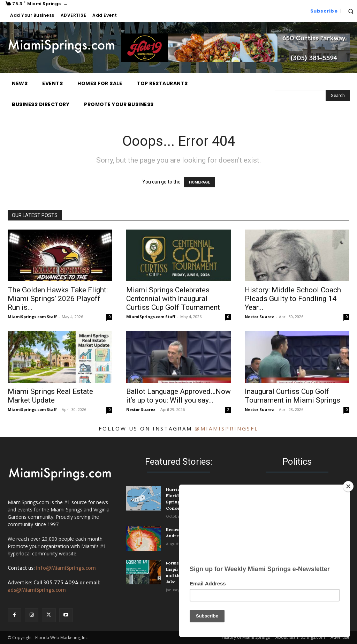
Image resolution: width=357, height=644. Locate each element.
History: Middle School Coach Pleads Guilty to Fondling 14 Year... (293, 299)
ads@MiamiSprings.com (37, 590)
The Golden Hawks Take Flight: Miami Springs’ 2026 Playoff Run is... (58, 299)
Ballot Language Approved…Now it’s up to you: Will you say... (178, 396)
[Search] (338, 96)
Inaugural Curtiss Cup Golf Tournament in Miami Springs (293, 396)
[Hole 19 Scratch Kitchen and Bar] (236, 60)
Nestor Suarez (259, 317)
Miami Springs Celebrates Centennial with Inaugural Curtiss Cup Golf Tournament (173, 299)
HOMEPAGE (199, 182)
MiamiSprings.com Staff (32, 317)
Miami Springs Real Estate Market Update (50, 396)
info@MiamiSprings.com (66, 568)
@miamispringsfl (226, 428)
